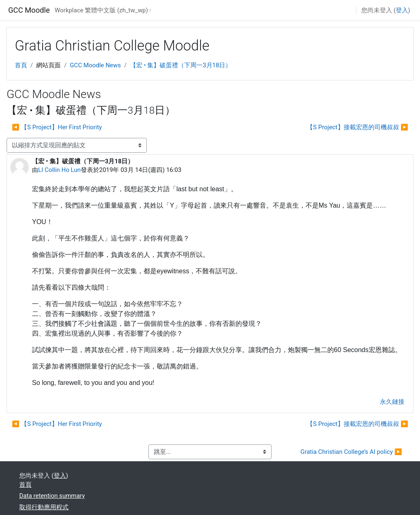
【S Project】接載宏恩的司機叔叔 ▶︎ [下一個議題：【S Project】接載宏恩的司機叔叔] (357, 127)
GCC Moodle (29, 10)
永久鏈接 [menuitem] (392, 402)
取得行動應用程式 (44, 507)
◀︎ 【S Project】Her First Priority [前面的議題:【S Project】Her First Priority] (57, 127)
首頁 (21, 65)
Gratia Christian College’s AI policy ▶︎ (351, 452)
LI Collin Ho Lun (59, 170)
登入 (402, 10)
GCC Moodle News (95, 65)
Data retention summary (52, 496)
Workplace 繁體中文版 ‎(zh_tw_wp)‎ (101, 10)
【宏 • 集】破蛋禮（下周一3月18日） (181, 65)
